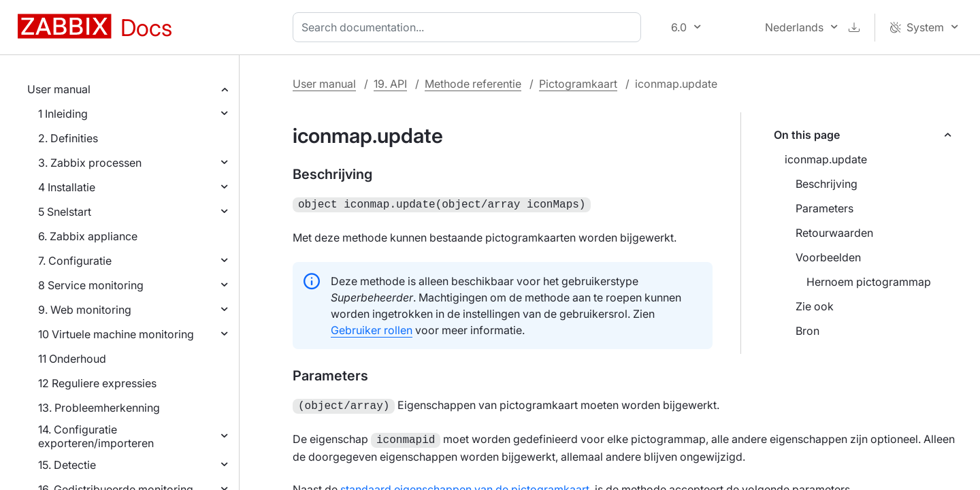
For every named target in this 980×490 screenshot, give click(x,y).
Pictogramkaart (578, 84)
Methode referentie (473, 84)
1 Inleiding (63, 114)
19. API (390, 84)
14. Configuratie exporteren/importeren (96, 436)
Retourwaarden (834, 233)
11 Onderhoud (72, 359)
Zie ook (815, 306)
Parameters (824, 208)
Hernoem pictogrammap (869, 282)
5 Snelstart (65, 212)
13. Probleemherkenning (99, 408)
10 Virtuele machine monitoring (116, 334)
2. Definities (68, 138)
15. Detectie (67, 465)
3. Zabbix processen (90, 163)
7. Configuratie (75, 261)
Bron (807, 331)
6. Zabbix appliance (88, 236)
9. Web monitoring (85, 310)
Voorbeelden (828, 257)
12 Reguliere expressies (97, 383)
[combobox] (470, 27)
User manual (59, 89)
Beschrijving (827, 184)
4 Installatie (67, 187)
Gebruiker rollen (372, 329)
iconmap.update (826, 159)
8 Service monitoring (91, 285)
